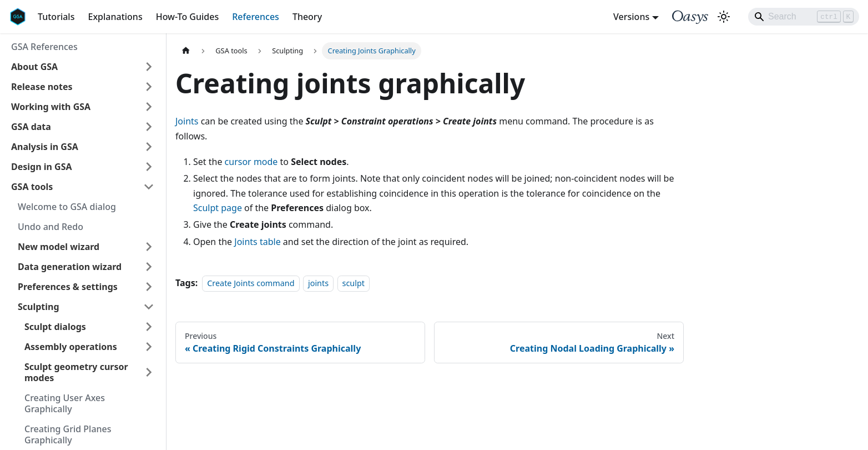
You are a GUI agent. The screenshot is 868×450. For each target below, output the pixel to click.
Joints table (257, 242)
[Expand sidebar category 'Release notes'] (149, 87)
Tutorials (56, 17)
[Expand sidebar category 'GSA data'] (149, 127)
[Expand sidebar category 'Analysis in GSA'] (149, 147)
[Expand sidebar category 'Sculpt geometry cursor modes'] (149, 372)
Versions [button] (631, 17)
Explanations (115, 17)
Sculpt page (218, 208)
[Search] (804, 17)
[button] (83, 67)
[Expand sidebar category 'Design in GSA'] (149, 167)
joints (318, 283)
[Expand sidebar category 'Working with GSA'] (149, 107)
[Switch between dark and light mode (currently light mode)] (724, 17)
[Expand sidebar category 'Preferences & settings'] (149, 287)
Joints (187, 121)
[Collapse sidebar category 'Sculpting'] (149, 307)
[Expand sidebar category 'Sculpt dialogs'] (149, 327)
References (256, 17)
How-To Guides (188, 17)
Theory (307, 17)
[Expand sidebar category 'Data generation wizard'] (149, 267)
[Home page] (186, 51)
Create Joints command (251, 283)
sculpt (354, 283)
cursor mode (251, 162)
